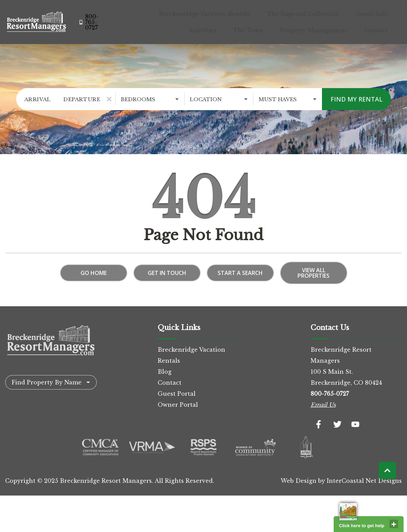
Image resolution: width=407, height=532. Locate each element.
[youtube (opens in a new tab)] (355, 419)
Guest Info (343, 12)
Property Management (330, 26)
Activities (379, 12)
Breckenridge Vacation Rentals (198, 12)
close (394, 524)
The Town (276, 26)
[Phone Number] (94, 19)
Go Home (94, 267)
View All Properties (314, 267)
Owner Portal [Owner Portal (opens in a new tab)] (178, 399)
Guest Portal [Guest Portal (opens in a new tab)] (177, 388)
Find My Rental (357, 94)
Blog (165, 366)
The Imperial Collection (286, 12)
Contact (381, 26)
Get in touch (167, 267)
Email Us (323, 399)
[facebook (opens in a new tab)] (320, 419)
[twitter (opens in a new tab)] (337, 419)
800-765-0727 (330, 388)
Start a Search (240, 267)
